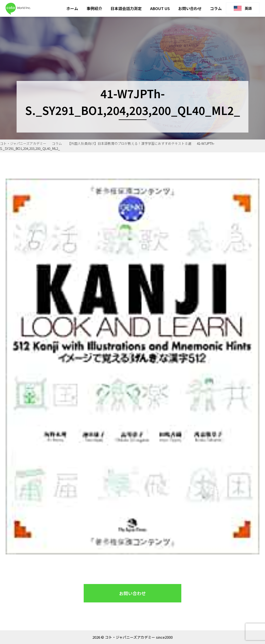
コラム (216, 8)
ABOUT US (160, 8)
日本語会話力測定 (126, 8)
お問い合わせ (190, 8)
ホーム (72, 8)
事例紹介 (94, 8)
